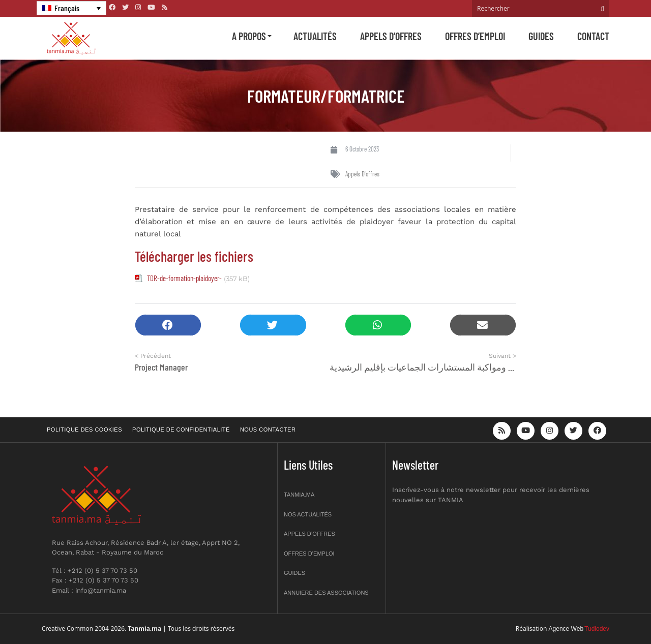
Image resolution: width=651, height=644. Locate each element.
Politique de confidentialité (181, 430)
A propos (249, 36)
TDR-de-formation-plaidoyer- (184, 278)
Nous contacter (268, 430)
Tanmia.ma (299, 495)
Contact (593, 36)
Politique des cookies (84, 430)
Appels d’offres (391, 36)
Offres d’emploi (475, 36)
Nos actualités (308, 514)
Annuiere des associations (326, 593)
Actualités (315, 36)
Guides (541, 36)
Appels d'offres (362, 174)
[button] (168, 325)
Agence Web (566, 629)
